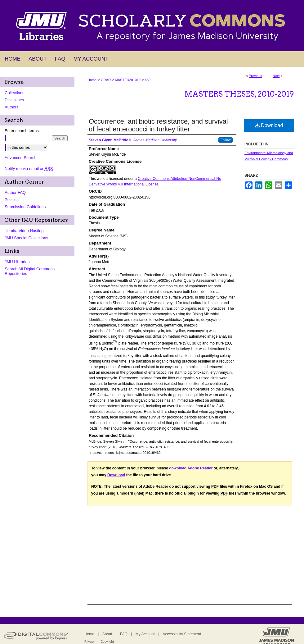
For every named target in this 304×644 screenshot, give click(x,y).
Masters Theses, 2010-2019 (239, 94)
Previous (255, 76)
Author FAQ (15, 192)
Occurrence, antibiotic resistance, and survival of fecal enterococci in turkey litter (158, 125)
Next (276, 76)
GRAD (106, 80)
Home (92, 80)
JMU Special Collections (26, 238)
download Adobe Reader (191, 468)
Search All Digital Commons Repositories (30, 271)
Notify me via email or (29, 169)
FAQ (124, 634)
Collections (15, 93)
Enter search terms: (22, 131)
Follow (226, 140)
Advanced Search (21, 158)
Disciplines (14, 100)
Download (269, 125)
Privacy (89, 642)
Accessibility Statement (182, 634)
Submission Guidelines (25, 207)
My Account (145, 634)
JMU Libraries (17, 262)
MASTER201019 (128, 80)
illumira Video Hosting (24, 231)
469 (148, 80)
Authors (12, 107)
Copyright (107, 642)
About (107, 634)
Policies (12, 200)
